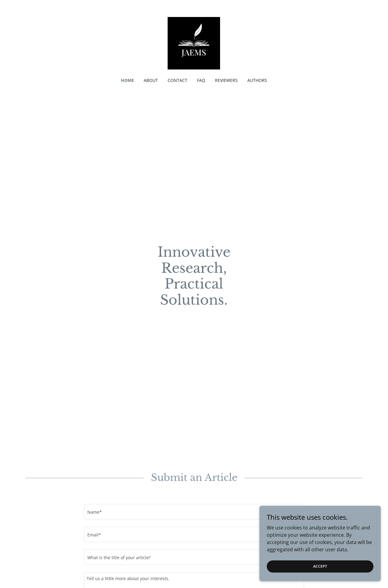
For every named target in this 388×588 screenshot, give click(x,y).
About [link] (151, 80)
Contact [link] (177, 80)
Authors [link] (257, 80)
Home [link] (127, 80)
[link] (194, 43)
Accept (320, 566)
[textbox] (194, 512)
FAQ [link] (201, 80)
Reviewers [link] (226, 80)
